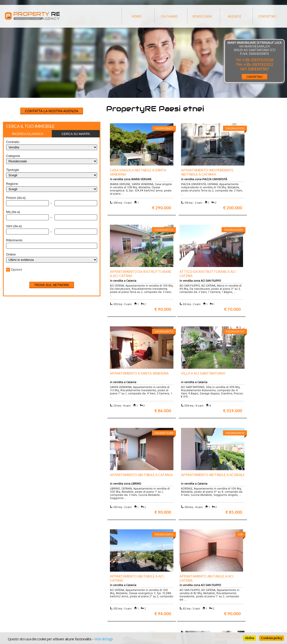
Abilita (250, 638)
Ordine (11, 254)
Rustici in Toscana (88, 608)
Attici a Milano (86, 604)
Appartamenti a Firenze (92, 601)
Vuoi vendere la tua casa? (25, 601)
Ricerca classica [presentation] (28, 134)
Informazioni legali (158, 601)
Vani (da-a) (14, 226)
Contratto (13, 142)
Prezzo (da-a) (16, 198)
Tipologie (13, 170)
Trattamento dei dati (159, 597)
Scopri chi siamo (18, 597)
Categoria (13, 156)
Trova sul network (52, 285)
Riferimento (14, 240)
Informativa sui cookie (160, 604)
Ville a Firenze (86, 597)
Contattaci (151, 608)
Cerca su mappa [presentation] (76, 134)
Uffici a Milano (86, 612)
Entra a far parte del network (27, 604)
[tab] (28, 134)
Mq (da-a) (13, 212)
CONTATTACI (255, 77)
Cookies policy (271, 638)
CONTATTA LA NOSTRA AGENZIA (52, 111)
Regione (12, 184)
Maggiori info (242, 550)
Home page (152, 612)
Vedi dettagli (103, 639)
